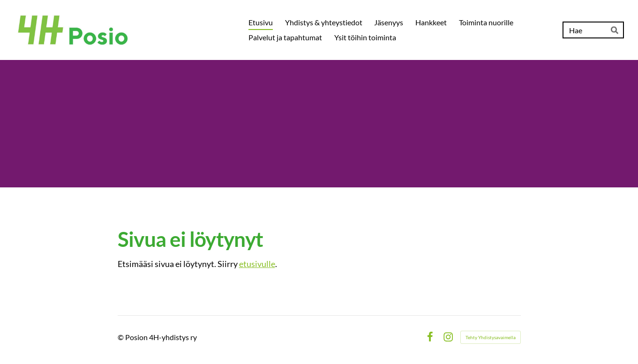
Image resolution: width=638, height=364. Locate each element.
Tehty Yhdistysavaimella (491, 337)
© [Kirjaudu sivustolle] (121, 337)
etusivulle (257, 264)
